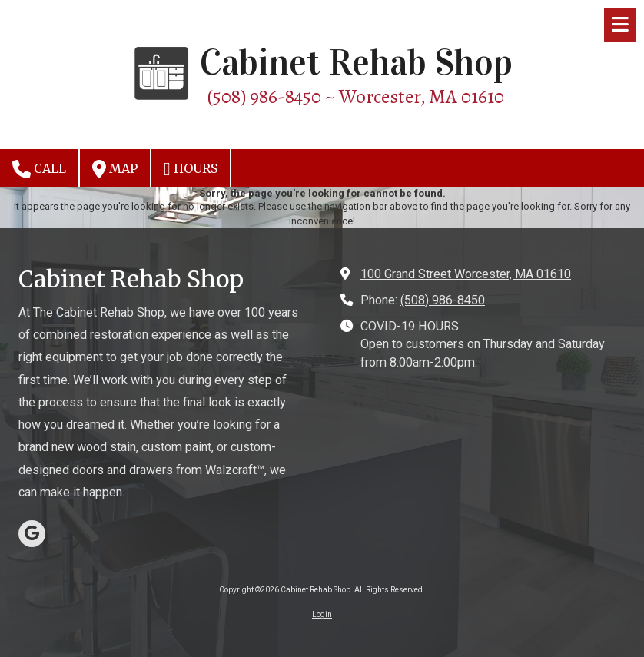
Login (322, 614)
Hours (191, 169)
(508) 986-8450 (443, 300)
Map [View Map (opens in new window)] (115, 169)
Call (39, 169)
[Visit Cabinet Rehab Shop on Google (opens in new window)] (32, 534)
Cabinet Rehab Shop (356, 63)
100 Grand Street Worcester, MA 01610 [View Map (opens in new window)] (466, 274)
